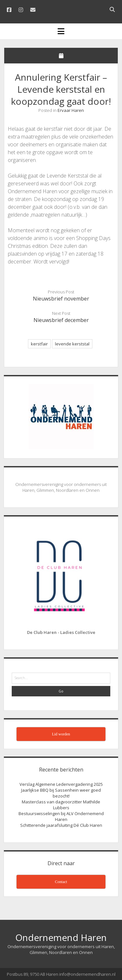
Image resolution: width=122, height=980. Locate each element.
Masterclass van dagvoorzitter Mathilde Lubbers (61, 805)
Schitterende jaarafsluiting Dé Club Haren (61, 825)
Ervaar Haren (71, 110)
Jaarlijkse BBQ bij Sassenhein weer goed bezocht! (61, 793)
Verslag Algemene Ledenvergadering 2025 (61, 784)
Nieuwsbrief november (61, 299)
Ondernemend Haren (61, 937)
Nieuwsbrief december (61, 320)
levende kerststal (72, 344)
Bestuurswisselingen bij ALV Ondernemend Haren (61, 816)
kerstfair (39, 344)
